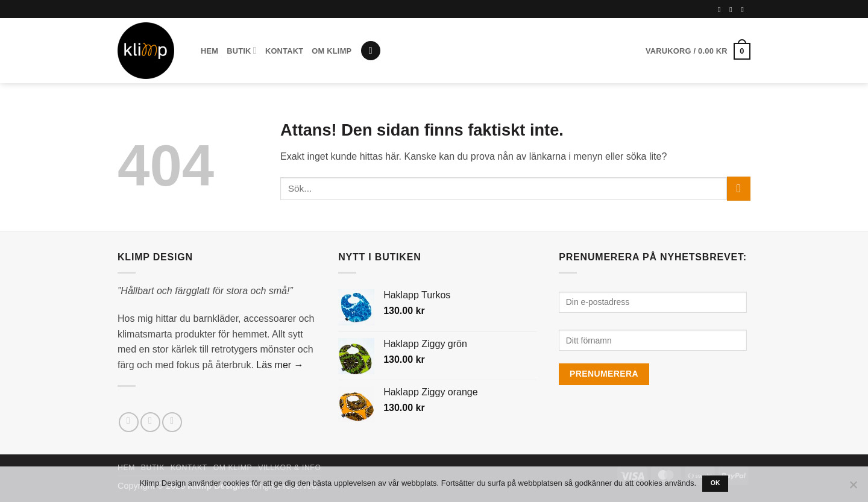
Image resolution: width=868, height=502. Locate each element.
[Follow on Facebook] (722, 10)
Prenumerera (604, 374)
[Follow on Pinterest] (744, 10)
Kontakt (284, 51)
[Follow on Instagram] (733, 10)
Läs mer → (280, 365)
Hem (209, 51)
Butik (242, 50)
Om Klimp (332, 51)
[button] (371, 51)
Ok (715, 483)
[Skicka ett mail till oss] (172, 422)
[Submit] (739, 188)
